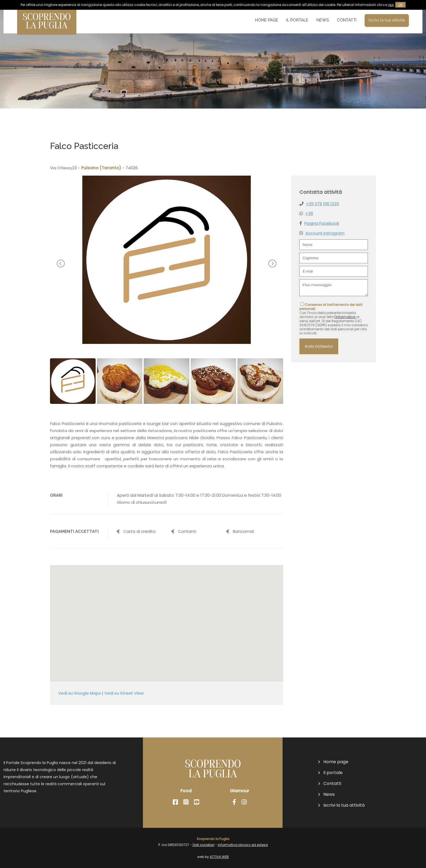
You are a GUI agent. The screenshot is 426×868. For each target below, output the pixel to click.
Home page (267, 20)
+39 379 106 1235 (322, 204)
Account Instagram (325, 233)
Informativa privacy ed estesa (243, 845)
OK (400, 5)
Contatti (347, 20)
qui (391, 5)
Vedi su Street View (124, 693)
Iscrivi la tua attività (387, 20)
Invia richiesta (319, 346)
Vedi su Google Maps (79, 693)
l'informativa (345, 317)
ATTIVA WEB (219, 857)
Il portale (297, 20)
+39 (309, 213)
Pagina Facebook (322, 223)
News (323, 20)
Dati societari (203, 845)
